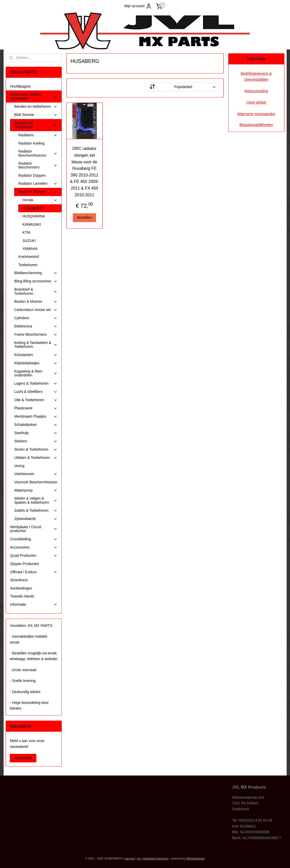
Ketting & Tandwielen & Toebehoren (36, 345)
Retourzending (256, 91)
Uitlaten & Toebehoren (36, 458)
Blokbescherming (36, 273)
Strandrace (19, 580)
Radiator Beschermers (38, 165)
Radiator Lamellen (38, 184)
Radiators (38, 135)
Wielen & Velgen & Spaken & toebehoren (36, 500)
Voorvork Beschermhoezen (36, 482)
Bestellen (85, 217)
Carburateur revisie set (36, 310)
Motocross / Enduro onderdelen (34, 96)
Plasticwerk (36, 408)
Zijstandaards (36, 519)
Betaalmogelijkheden (256, 125)
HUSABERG (33, 208)
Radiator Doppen (32, 175)
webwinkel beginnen (156, 858)
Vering (19, 466)
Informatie (34, 605)
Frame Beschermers (36, 335)
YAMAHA (30, 249)
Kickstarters (36, 355)
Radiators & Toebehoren (36, 125)
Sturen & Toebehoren (36, 449)
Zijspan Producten (25, 564)
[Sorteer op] (182, 87)
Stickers (36, 441)
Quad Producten (34, 556)
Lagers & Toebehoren (36, 384)
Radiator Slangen (38, 192)
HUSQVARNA (34, 216)
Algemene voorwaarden (256, 114)
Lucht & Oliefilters (36, 392)
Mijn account (138, 6)
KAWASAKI (32, 224)
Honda (40, 200)
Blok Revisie (36, 115)
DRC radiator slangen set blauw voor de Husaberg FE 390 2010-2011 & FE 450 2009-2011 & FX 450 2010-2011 (84, 172)
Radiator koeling (31, 143)
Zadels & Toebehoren (36, 511)
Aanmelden (23, 758)
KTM (26, 232)
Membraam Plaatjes (36, 416)
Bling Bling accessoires (36, 281)
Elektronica (36, 326)
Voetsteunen (36, 474)
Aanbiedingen (21, 588)
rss (139, 858)
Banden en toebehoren (36, 107)
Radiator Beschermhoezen (38, 153)
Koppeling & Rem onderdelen (36, 373)
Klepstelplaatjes (36, 363)
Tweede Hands (22, 596)
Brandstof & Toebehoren (36, 291)
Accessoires (34, 547)
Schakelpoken (36, 425)
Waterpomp (36, 490)
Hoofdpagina (20, 86)
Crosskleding (34, 539)
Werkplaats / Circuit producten (34, 529)
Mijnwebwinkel (196, 858)
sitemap (130, 858)
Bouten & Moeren (36, 302)
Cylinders (36, 318)
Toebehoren (28, 265)
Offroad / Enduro (34, 572)
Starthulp (36, 433)
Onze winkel (256, 102)
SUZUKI (29, 241)
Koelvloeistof (28, 257)
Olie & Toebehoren (36, 400)
